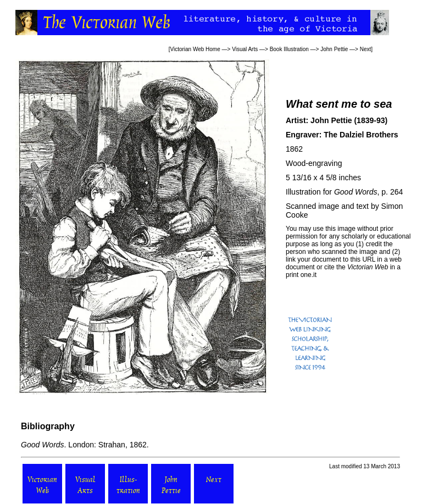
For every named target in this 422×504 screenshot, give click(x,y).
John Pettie (334, 49)
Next (366, 49)
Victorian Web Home (195, 49)
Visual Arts (245, 49)
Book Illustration (289, 49)
